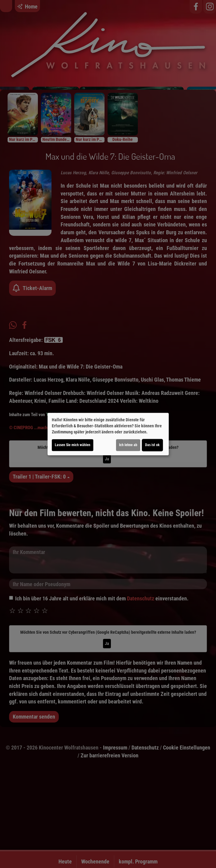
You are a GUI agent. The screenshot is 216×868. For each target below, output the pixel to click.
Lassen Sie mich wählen (73, 445)
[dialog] (108, 434)
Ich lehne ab (128, 445)
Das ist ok (152, 445)
